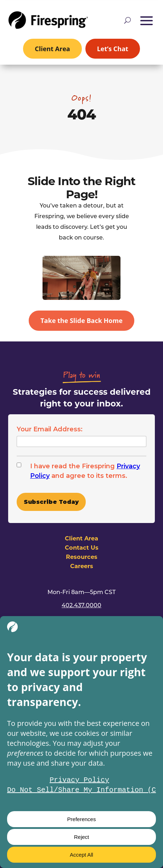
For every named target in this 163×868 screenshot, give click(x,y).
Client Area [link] (52, 49)
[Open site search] (127, 20)
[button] (147, 21)
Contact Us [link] (82, 547)
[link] (48, 20)
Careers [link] (82, 566)
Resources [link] (82, 557)
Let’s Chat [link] (113, 49)
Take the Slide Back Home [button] (81, 320)
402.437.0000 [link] (81, 605)
